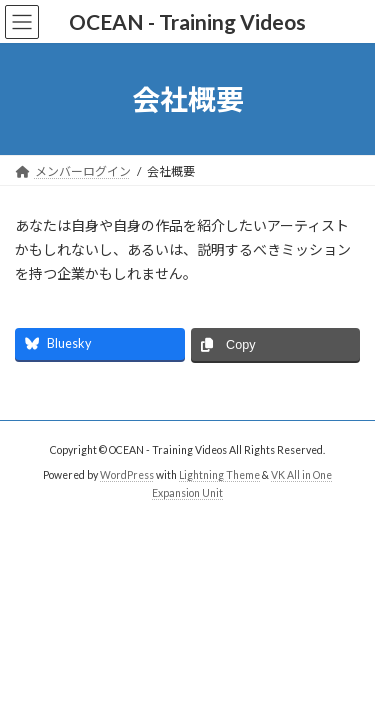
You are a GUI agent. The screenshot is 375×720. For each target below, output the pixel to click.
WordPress (127, 475)
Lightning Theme (219, 475)
